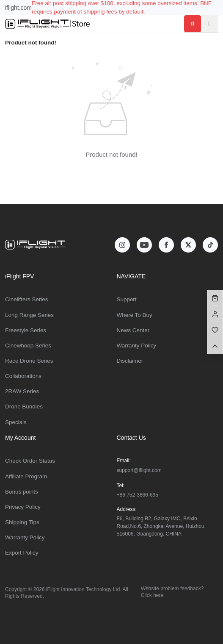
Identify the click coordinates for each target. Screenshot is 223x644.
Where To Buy (135, 315)
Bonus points (22, 492)
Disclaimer (130, 361)
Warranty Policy (137, 346)
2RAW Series (22, 391)
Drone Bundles (24, 407)
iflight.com (18, 8)
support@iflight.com (139, 470)
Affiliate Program (26, 476)
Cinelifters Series (27, 299)
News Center (133, 330)
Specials (16, 422)
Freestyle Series (26, 330)
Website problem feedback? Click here (172, 592)
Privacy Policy (23, 507)
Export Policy (22, 553)
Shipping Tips (22, 522)
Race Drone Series (29, 361)
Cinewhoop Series (28, 346)
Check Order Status (30, 461)
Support (127, 299)
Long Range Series (29, 315)
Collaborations (23, 376)
